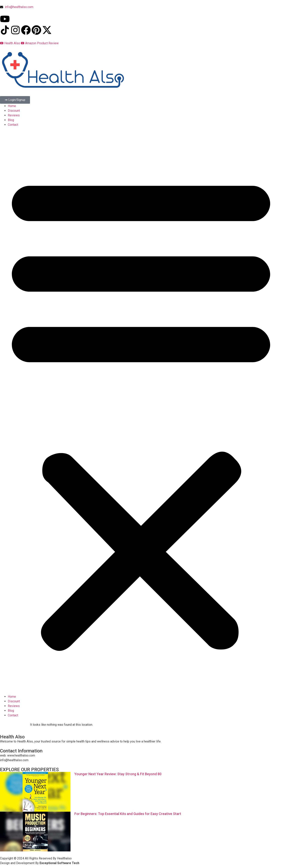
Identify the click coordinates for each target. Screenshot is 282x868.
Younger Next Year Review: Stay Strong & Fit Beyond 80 (118, 774)
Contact (13, 125)
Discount (14, 111)
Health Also (10, 43)
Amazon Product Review (40, 43)
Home (12, 106)
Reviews (14, 115)
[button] (141, 411)
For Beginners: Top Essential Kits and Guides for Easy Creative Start (128, 814)
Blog (11, 120)
